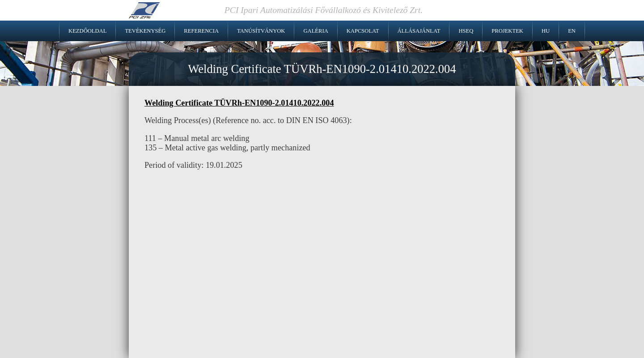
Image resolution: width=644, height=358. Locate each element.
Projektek (507, 31)
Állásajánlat (419, 31)
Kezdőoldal (87, 31)
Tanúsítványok (261, 31)
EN (572, 31)
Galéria (316, 31)
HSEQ (466, 31)
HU (546, 31)
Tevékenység (145, 31)
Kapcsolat (363, 31)
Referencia (201, 31)
